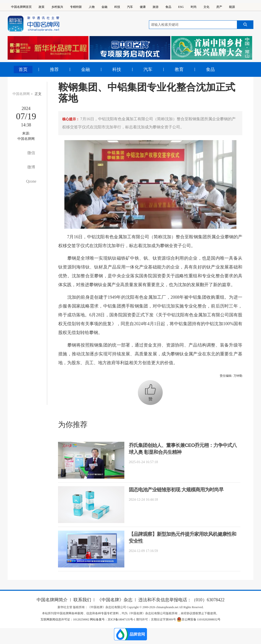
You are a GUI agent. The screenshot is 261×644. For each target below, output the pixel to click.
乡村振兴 (57, 7)
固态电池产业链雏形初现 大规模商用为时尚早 (176, 490)
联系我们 (82, 600)
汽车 (130, 7)
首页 (23, 69)
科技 (117, 7)
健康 (143, 7)
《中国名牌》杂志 (115, 600)
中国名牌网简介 (52, 600)
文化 (206, 7)
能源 (232, 7)
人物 (92, 7)
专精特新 (76, 7)
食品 (168, 7)
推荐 (54, 69)
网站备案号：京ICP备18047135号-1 (113, 619)
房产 (219, 7)
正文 (38, 94)
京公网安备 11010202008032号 (199, 619)
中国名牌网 (21, 94)
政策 (42, 7)
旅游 (156, 7)
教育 (179, 69)
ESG (181, 7)
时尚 (194, 7)
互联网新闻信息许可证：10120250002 (65, 619)
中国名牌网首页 (21, 7)
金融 (104, 7)
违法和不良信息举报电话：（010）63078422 (181, 600)
